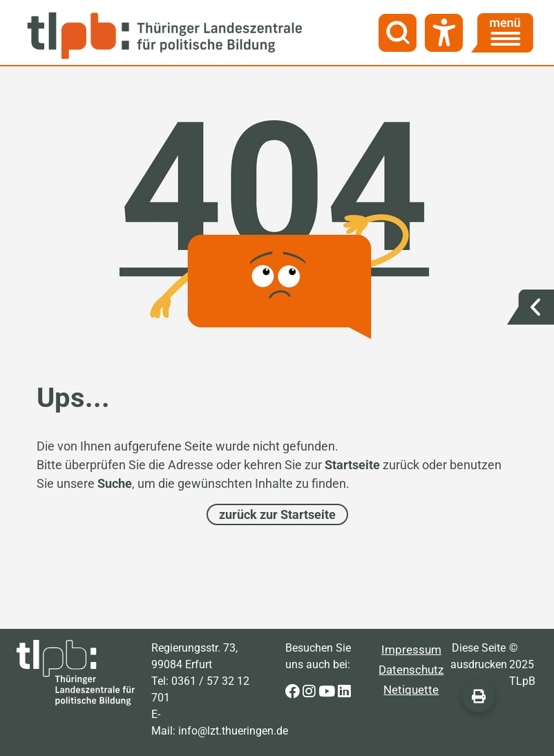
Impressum (411, 650)
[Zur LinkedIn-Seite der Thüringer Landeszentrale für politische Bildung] (344, 692)
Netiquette (411, 690)
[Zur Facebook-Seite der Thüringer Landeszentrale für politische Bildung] (294, 692)
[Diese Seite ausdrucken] (478, 696)
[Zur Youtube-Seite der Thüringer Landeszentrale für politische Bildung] (328, 692)
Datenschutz (411, 670)
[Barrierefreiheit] (444, 33)
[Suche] (398, 33)
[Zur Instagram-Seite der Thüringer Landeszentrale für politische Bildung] (311, 692)
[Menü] (502, 33)
